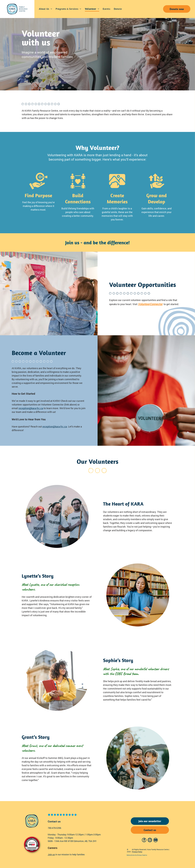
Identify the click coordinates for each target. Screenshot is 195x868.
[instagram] (150, 840)
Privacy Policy (137, 852)
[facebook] (144, 840)
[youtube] (156, 840)
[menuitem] (46, 9)
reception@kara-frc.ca (31, 408)
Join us (51, 854)
